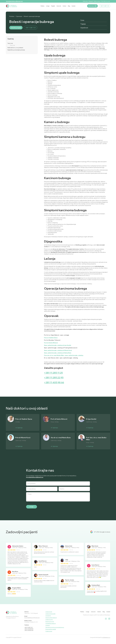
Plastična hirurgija (50, 622)
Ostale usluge (49, 631)
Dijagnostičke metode (51, 629)
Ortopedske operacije (51, 623)
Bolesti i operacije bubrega (32, 16)
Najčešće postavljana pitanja (16, 50)
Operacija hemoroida (50, 614)
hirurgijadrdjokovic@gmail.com (14, 1)
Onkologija (48, 616)
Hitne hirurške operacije (51, 618)
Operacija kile (49, 612)
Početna (12, 16)
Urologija (48, 625)
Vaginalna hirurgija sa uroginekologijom (55, 627)
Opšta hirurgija (49, 620)
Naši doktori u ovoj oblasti (15, 48)
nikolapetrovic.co (106, 637)
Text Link (10, 43)
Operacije (19, 16)
